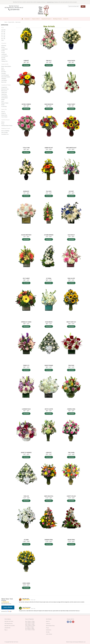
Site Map (48, 632)
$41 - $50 (3, 32)
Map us (6, 630)
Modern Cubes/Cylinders (6, 66)
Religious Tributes (5, 103)
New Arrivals (4, 82)
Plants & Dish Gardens (6, 77)
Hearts (3, 101)
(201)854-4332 (14, 9)
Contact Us (66, 19)
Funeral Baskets (4, 96)
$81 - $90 (3, 39)
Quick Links (4, 109)
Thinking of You (4, 61)
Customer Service (5, 120)
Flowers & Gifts (35, 19)
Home (6, 22)
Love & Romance (5, 56)
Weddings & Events (57, 19)
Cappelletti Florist (50, 2)
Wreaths (3, 100)
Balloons (3, 70)
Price (3, 28)
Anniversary (4, 46)
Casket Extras (4, 94)
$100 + (3, 40)
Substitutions (49, 630)
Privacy (3, 124)
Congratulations (4, 49)
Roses (3, 68)
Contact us (48, 624)
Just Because (4, 54)
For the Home (4, 106)
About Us (3, 112)
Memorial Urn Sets (5, 89)
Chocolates (4, 73)
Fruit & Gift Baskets (5, 75)
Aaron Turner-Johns (27, 607)
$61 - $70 (3, 35)
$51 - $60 (3, 33)
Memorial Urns (4, 91)
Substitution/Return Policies (7, 126)
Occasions (27, 19)
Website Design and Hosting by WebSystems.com (76, 642)
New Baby (3, 58)
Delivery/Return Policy (50, 626)
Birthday (3, 47)
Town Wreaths (4, 80)
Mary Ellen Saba (26, 599)
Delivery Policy (4, 115)
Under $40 (3, 30)
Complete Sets (4, 87)
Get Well (3, 51)
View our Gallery (5, 132)
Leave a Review (4, 117)
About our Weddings (5, 131)
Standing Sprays (5, 98)
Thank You (3, 59)
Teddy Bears (4, 79)
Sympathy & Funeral (46, 19)
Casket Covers (4, 93)
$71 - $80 (3, 37)
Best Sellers (4, 72)
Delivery (3, 122)
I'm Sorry (3, 53)
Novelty (3, 105)
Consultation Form (5, 134)
